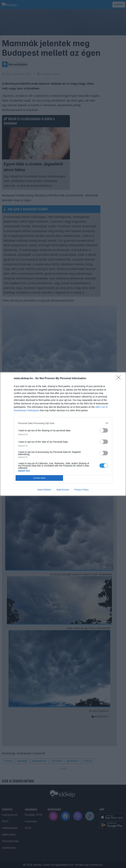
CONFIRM (39, 478)
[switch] (104, 430)
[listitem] (63, 423)
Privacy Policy (81, 490)
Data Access (63, 490)
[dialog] (63, 434)
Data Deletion (44, 490)
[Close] (120, 379)
